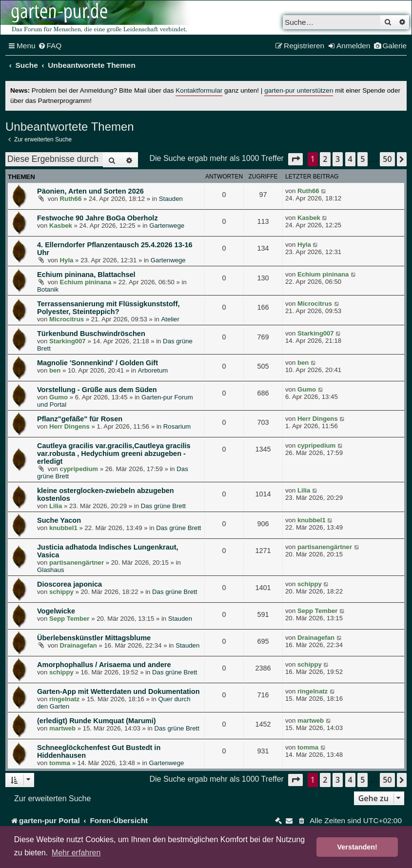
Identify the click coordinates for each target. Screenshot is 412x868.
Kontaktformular (199, 90)
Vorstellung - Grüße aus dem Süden (97, 390)
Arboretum (153, 370)
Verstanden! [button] (357, 847)
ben (55, 370)
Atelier (170, 319)
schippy (61, 592)
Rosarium (177, 426)
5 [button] (363, 159)
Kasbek (61, 226)
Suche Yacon (59, 520)
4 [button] (350, 159)
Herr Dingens (69, 426)
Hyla (67, 260)
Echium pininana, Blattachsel (86, 275)
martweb (62, 728)
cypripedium (79, 469)
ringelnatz (64, 699)
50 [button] (387, 159)
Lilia (56, 506)
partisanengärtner (77, 562)
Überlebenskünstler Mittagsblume (94, 638)
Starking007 (68, 341)
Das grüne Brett (163, 506)
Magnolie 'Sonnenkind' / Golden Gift (98, 363)
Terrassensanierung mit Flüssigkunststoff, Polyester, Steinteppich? (108, 308)
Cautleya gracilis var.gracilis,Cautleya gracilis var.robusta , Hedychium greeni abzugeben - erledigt (114, 454)
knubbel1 (63, 528)
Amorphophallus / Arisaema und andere (104, 665)
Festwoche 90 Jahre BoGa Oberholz (98, 218)
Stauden (171, 199)
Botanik (48, 289)
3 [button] (338, 159)
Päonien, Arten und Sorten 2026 (90, 191)
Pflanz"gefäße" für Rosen (80, 419)
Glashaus (51, 570)
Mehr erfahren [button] (76, 853)
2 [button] (325, 159)
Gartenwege (167, 226)
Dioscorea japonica (69, 584)
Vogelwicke (56, 611)
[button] (295, 159)
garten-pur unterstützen (299, 90)
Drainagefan (78, 645)
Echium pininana (86, 282)
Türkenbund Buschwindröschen (91, 334)
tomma (60, 763)
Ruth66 (71, 199)
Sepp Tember (69, 619)
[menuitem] (50, 46)
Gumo (59, 397)
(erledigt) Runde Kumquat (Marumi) (97, 721)
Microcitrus (67, 319)
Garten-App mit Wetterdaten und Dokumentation (118, 691)
